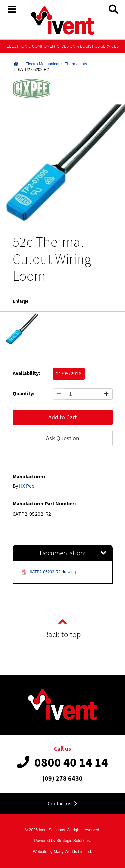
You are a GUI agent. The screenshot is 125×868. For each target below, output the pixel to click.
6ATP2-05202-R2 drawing (49, 572)
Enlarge (20, 301)
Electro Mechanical (42, 64)
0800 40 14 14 (62, 762)
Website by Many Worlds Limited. (63, 852)
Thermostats (76, 64)
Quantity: (24, 394)
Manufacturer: (29, 476)
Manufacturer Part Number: (44, 503)
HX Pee (27, 486)
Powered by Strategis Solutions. (62, 841)
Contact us (62, 803)
